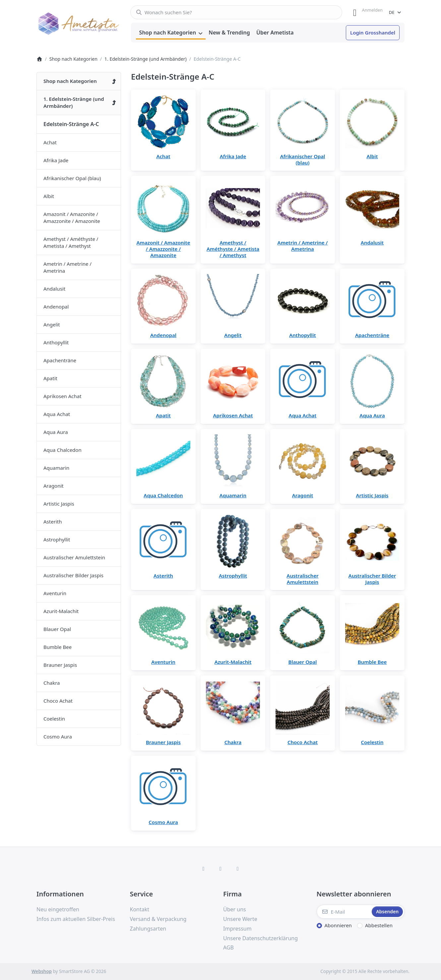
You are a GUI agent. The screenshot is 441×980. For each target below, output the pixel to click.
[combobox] (236, 12)
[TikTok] (238, 869)
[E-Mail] (344, 912)
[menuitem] (171, 33)
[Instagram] (220, 869)
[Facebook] (204, 869)
